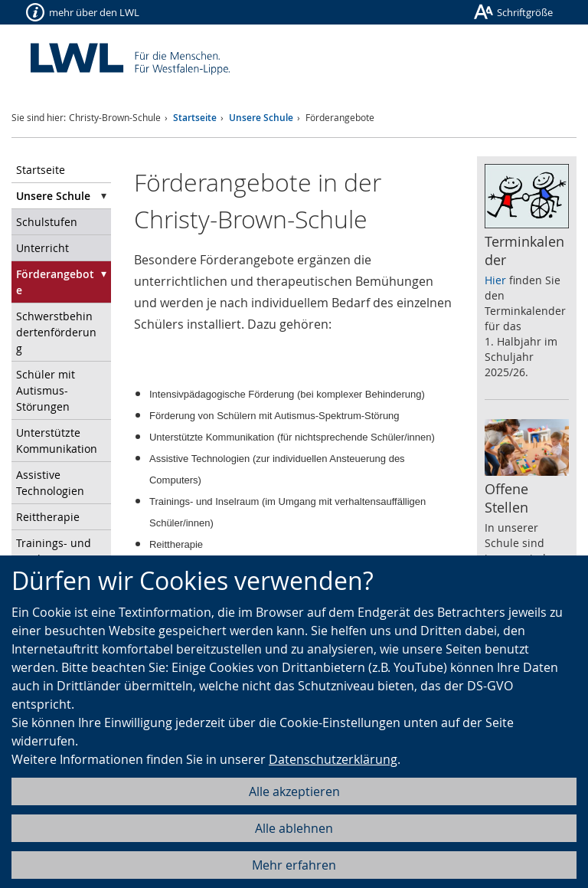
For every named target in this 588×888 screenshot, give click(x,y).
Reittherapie (48, 517)
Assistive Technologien (50, 483)
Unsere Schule (261, 118)
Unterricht (42, 248)
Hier (495, 280)
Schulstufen (47, 222)
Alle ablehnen (294, 828)
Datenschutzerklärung (333, 759)
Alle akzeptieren (294, 791)
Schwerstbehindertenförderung (56, 332)
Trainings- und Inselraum (54, 551)
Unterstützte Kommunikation (57, 441)
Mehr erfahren (294, 865)
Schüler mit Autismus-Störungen (46, 390)
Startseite (195, 118)
